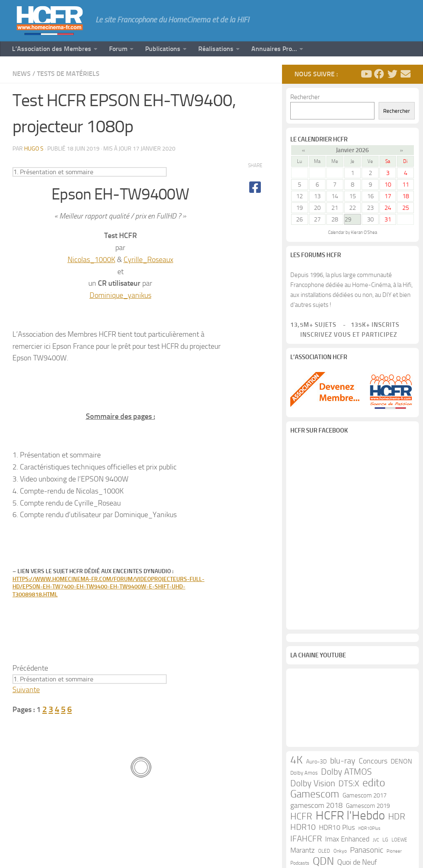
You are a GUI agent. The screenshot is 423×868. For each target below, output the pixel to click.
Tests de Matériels (68, 74)
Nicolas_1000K (91, 260)
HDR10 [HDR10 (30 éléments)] (303, 827)
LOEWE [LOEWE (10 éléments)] (399, 840)
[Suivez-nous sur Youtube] (366, 74)
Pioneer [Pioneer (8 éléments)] (394, 851)
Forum (118, 49)
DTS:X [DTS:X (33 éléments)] (349, 783)
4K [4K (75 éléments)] (297, 760)
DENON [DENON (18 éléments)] (401, 761)
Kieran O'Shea (364, 232)
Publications (163, 49)
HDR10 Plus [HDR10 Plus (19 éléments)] (337, 828)
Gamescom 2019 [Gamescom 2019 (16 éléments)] (368, 806)
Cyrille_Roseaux (148, 260)
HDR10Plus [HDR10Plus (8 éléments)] (369, 828)
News (22, 74)
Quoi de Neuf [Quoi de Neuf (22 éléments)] (357, 862)
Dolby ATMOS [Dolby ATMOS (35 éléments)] (346, 772)
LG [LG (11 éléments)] (385, 840)
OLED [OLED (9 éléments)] (324, 851)
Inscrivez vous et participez (344, 335)
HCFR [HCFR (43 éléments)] (301, 817)
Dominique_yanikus (120, 295)
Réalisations (216, 49)
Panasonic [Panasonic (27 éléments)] (367, 850)
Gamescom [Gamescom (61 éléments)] (315, 794)
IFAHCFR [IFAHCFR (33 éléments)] (306, 839)
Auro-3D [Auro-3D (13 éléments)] (316, 762)
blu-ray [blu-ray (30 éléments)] (343, 761)
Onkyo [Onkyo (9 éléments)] (340, 851)
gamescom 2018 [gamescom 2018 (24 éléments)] (316, 805)
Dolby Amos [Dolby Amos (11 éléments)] (304, 773)
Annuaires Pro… (274, 49)
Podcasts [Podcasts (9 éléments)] (300, 863)
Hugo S (34, 149)
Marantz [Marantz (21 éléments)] (303, 850)
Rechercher (305, 97)
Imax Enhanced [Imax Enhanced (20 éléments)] (347, 839)
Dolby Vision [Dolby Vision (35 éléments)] (313, 783)
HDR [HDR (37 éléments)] (397, 817)
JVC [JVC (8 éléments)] (376, 840)
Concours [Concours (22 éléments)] (373, 761)
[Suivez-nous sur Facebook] (379, 74)
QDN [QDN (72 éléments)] (323, 861)
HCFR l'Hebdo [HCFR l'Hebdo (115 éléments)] (350, 816)
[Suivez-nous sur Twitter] (392, 74)
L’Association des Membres (52, 49)
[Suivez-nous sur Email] (406, 74)
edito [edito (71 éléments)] (374, 783)
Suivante (26, 690)
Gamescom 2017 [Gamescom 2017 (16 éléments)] (365, 795)
